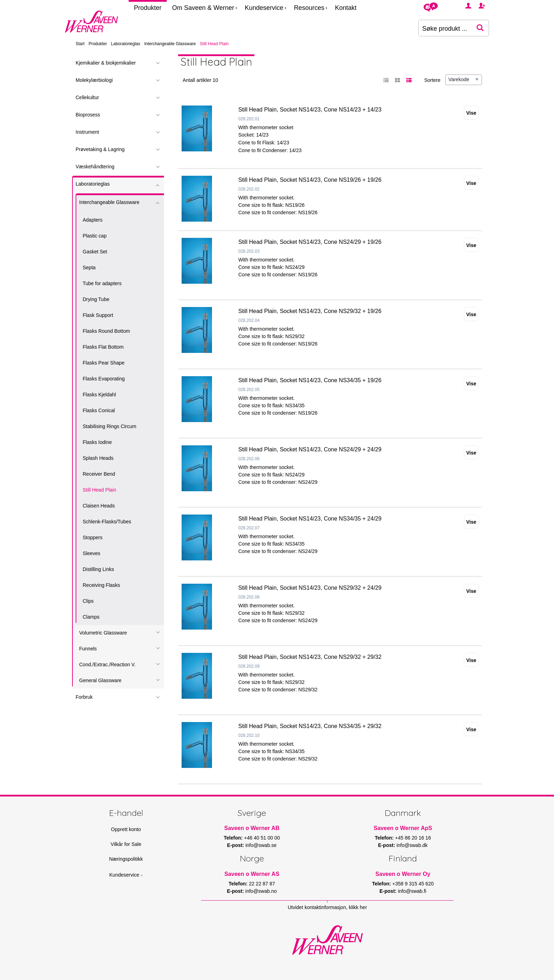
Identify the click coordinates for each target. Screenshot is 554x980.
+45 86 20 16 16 (413, 838)
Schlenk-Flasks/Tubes (107, 522)
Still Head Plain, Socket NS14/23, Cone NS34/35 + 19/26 (310, 380)
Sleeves (92, 553)
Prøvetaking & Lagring (100, 149)
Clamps (91, 617)
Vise (471, 113)
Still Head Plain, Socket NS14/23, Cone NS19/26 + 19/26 (310, 180)
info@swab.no (261, 891)
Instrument (87, 132)
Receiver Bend (99, 474)
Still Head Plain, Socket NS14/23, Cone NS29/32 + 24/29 (310, 588)
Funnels (88, 649)
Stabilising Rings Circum (110, 426)
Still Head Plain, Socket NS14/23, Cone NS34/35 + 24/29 (310, 519)
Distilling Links (98, 569)
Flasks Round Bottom (106, 331)
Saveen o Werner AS (252, 874)
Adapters (93, 220)
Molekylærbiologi (94, 80)
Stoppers (93, 537)
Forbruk (84, 697)
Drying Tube (96, 299)
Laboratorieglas (126, 44)
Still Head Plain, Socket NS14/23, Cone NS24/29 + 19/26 (310, 242)
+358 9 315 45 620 (413, 884)
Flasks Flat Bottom (103, 347)
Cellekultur (87, 97)
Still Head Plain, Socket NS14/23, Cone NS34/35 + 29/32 (310, 726)
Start (80, 44)
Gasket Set (95, 252)
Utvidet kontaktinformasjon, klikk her (327, 907)
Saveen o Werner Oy (403, 874)
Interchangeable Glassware (170, 44)
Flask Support (98, 315)
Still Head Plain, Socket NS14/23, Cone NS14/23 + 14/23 (310, 110)
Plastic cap (95, 236)
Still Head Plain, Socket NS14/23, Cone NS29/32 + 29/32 (310, 657)
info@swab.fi (412, 891)
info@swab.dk (412, 845)
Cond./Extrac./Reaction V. (107, 665)
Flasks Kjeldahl (99, 395)
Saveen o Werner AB (252, 828)
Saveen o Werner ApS (403, 828)
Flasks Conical (99, 410)
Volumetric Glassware (103, 633)
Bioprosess (88, 115)
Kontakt (346, 8)
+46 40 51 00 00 (262, 838)
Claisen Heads (99, 506)
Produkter (148, 8)
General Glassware (100, 680)
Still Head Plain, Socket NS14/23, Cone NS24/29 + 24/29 (310, 449)
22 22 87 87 (262, 884)
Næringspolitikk (126, 859)
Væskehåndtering (95, 167)
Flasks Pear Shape (104, 363)
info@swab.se (261, 845)
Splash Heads (98, 458)
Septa (89, 267)
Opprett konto (126, 829)
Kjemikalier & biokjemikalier (106, 63)
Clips (88, 601)
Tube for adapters (102, 283)
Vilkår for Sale (126, 844)
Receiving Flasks (101, 585)
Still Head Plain (99, 490)
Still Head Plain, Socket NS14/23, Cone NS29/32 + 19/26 (310, 311)
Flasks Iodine (97, 442)
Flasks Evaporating (104, 379)
